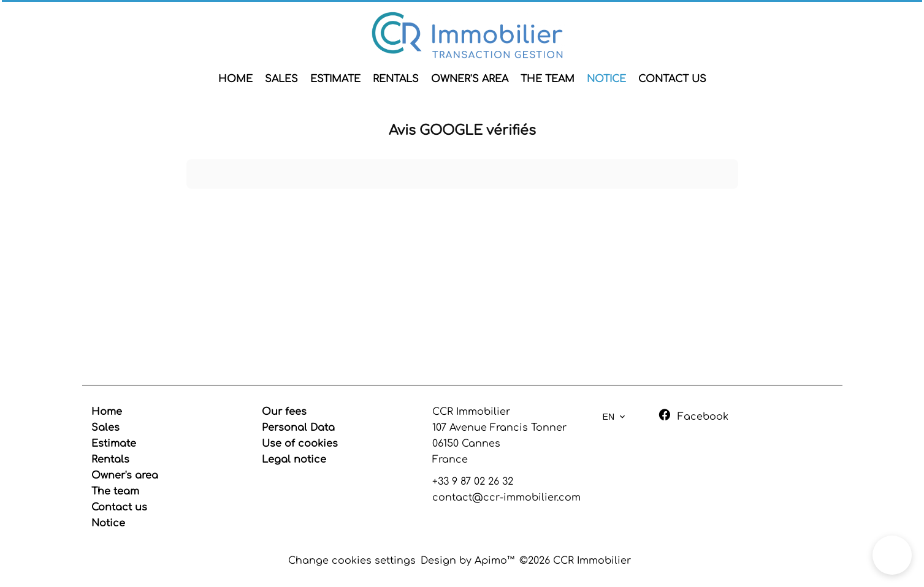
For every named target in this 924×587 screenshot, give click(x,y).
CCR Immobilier (471, 412)
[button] (892, 555)
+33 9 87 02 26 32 (473, 482)
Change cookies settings (352, 561)
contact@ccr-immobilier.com (506, 498)
